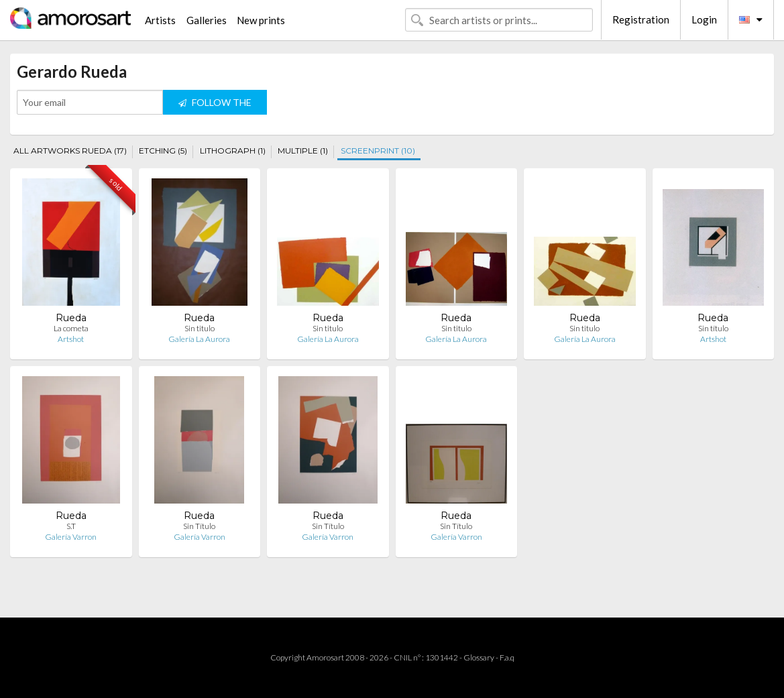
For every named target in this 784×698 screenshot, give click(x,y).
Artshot (71, 339)
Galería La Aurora (199, 339)
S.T (71, 526)
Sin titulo (200, 328)
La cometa (71, 328)
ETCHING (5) (163, 151)
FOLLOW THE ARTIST (215, 106)
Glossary (479, 657)
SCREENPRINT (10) (378, 151)
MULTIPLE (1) (303, 151)
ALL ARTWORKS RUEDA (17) (70, 151)
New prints (261, 20)
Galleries (207, 20)
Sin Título (199, 526)
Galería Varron (71, 537)
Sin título (713, 328)
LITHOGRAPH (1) (233, 151)
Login (704, 19)
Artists (160, 20)
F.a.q (507, 657)
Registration (641, 19)
